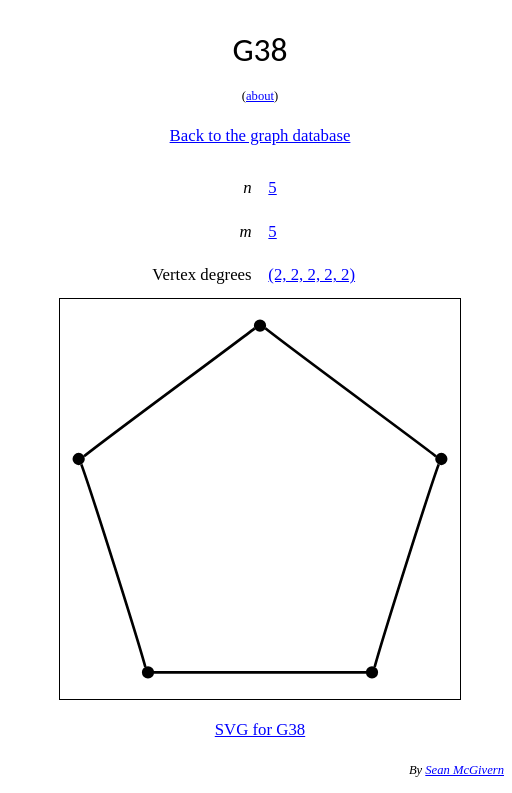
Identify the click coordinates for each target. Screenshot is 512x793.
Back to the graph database (260, 135)
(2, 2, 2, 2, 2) (311, 274)
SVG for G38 (260, 729)
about (260, 96)
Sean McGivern (464, 770)
